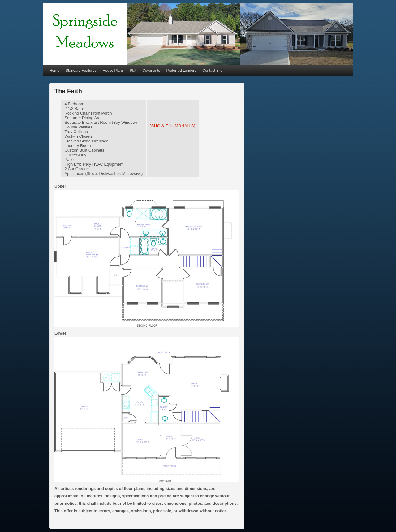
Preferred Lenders (181, 71)
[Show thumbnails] (173, 126)
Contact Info (212, 71)
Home (54, 71)
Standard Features (81, 71)
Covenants (151, 71)
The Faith (68, 91)
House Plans (113, 71)
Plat (133, 71)
